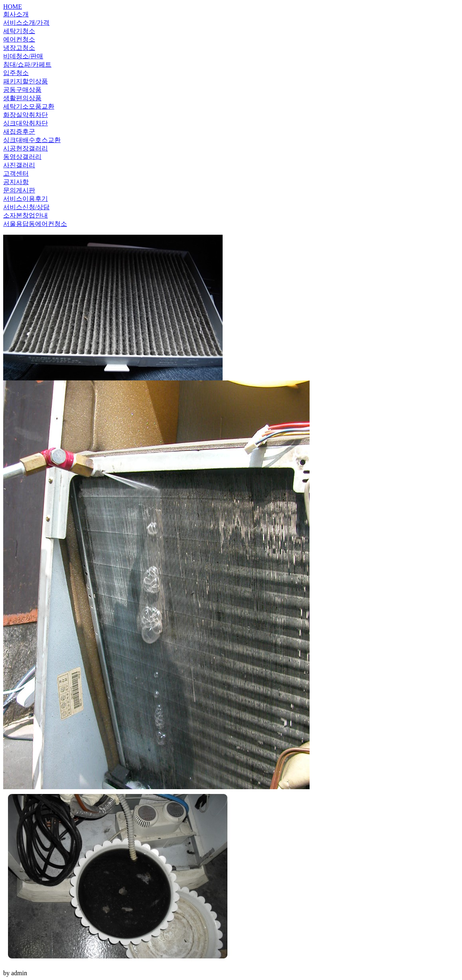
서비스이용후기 (26, 199)
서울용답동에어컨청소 (35, 224)
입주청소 (16, 73)
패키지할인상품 (26, 81)
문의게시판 (19, 190)
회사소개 (16, 14)
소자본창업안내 (26, 215)
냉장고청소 (19, 48)
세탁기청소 (19, 31)
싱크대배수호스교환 (32, 140)
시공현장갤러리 (26, 148)
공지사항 (16, 182)
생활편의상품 (22, 98)
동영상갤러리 (22, 157)
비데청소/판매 (23, 56)
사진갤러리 (19, 165)
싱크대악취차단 (26, 123)
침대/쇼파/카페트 (27, 64)
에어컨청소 (19, 39)
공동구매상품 (22, 90)
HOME (13, 7)
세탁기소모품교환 (29, 106)
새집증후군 (19, 132)
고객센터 (16, 173)
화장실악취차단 (26, 115)
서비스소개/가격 (26, 23)
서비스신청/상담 (26, 207)
